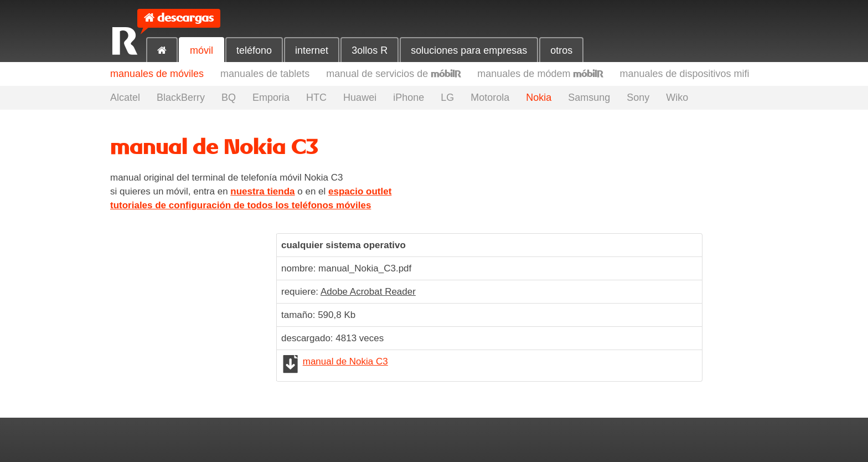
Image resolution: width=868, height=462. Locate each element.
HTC (316, 97)
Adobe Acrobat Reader (368, 292)
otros (561, 50)
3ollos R (370, 50)
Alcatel (125, 97)
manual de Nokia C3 (345, 361)
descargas (185, 18)
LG (447, 97)
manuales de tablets (265, 74)
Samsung (589, 97)
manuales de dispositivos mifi (684, 74)
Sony (638, 97)
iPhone (409, 97)
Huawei (360, 97)
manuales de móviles (157, 74)
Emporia (271, 97)
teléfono (254, 50)
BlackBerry (181, 97)
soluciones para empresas (469, 50)
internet (312, 50)
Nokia (539, 97)
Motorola (490, 97)
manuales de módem (540, 74)
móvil (201, 50)
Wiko (677, 97)
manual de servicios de (393, 74)
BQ (229, 97)
